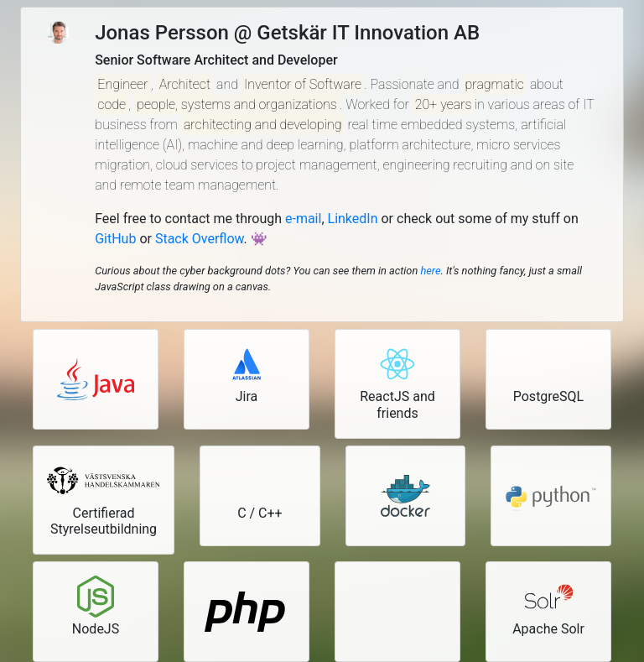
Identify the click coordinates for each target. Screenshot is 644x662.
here (430, 271)
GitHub (115, 239)
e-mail (303, 219)
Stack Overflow (200, 239)
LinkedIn (353, 219)
